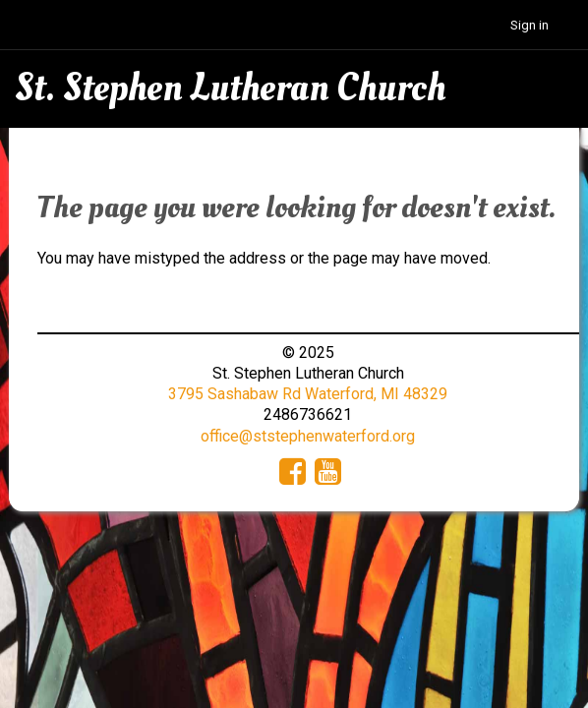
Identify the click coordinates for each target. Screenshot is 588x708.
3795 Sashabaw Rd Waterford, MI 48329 (308, 394)
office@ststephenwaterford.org (308, 436)
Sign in (529, 25)
